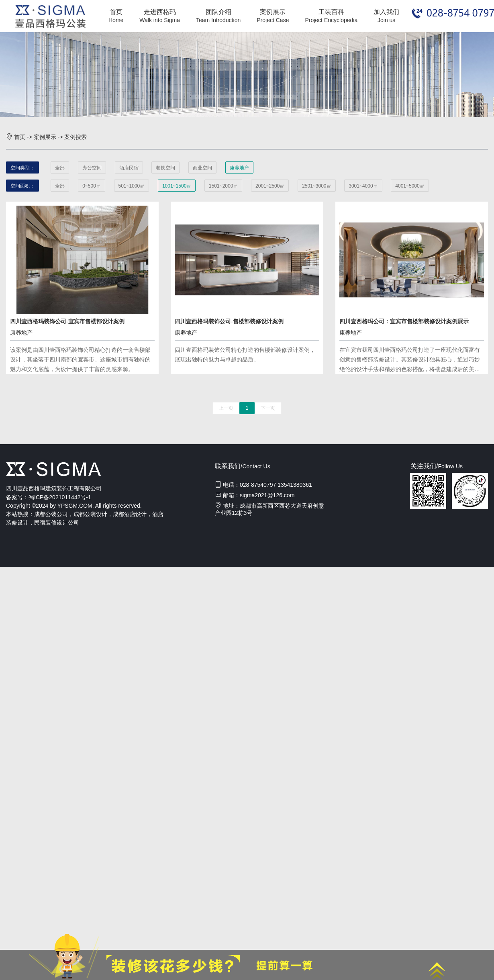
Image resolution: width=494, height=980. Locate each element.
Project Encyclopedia (331, 20)
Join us (386, 20)
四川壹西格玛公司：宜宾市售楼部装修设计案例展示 (404, 322)
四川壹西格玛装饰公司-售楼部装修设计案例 (229, 322)
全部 (60, 168)
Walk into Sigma (160, 20)
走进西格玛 (160, 12)
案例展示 (273, 12)
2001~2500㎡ (270, 186)
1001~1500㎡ (177, 186)
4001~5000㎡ (410, 186)
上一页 (226, 408)
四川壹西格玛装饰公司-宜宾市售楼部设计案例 (67, 322)
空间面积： (22, 186)
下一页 (268, 408)
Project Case (273, 20)
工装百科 (331, 12)
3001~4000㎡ (363, 186)
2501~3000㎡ (316, 186)
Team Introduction (218, 20)
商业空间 (202, 168)
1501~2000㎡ (223, 186)
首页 (116, 12)
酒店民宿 (129, 168)
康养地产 (239, 168)
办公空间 (92, 168)
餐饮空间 (165, 168)
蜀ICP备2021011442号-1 (60, 497)
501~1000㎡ (132, 186)
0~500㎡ (92, 186)
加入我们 (386, 12)
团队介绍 (218, 12)
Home (116, 20)
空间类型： (22, 168)
